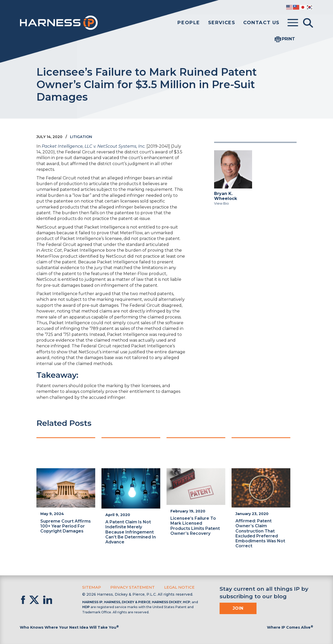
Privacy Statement (131, 587)
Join (238, 608)
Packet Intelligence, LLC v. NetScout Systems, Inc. (94, 146)
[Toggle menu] (293, 23)
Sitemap (91, 587)
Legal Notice (176, 587)
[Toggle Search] (308, 23)
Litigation (81, 137)
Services (222, 23)
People (189, 23)
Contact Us (261, 23)
